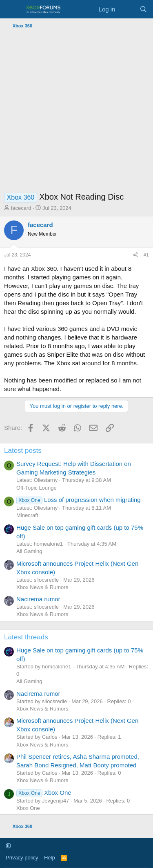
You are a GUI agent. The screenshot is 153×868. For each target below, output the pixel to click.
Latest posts (23, 451)
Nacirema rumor (38, 599)
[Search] (143, 9)
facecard (21, 208)
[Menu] (11, 9)
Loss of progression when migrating (79, 500)
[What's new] (127, 9)
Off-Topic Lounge (37, 488)
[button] (8, 846)
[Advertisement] (76, 112)
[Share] (135, 255)
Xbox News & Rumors (42, 587)
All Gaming (29, 551)
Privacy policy (22, 858)
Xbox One (44, 793)
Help (50, 858)
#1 (146, 255)
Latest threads (26, 637)
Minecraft (27, 515)
